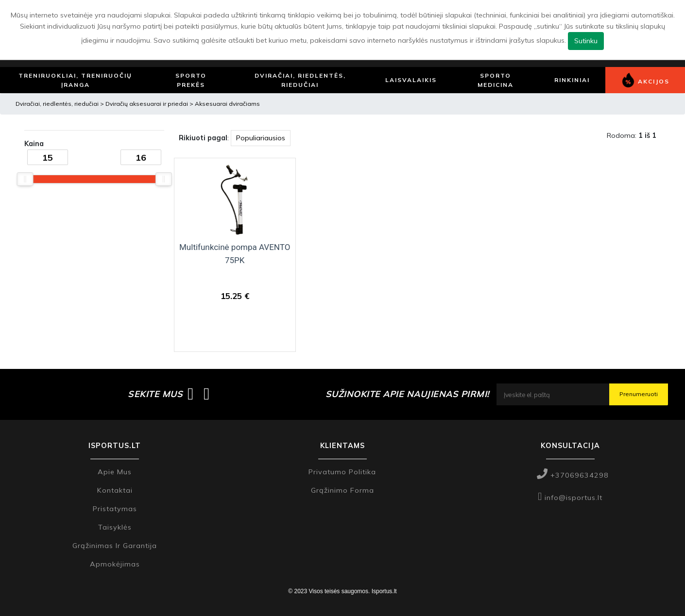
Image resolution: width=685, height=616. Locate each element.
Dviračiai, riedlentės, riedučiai (57, 104)
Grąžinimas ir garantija (115, 546)
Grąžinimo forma (342, 490)
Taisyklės (115, 527)
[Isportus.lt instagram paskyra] (207, 394)
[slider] (25, 179)
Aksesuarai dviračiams (227, 104)
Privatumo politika (342, 472)
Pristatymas (115, 509)
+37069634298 (573, 475)
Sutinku (586, 41)
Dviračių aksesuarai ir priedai (147, 104)
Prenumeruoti (639, 394)
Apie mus (115, 472)
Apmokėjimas (115, 564)
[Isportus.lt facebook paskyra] (191, 394)
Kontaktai (115, 490)
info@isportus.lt (570, 498)
